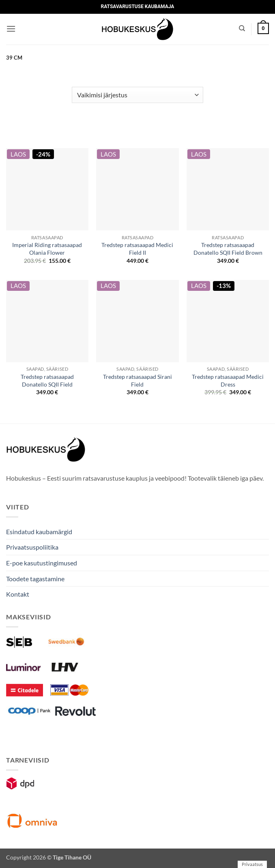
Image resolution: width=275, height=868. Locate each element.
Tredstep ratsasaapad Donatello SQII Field (47, 380)
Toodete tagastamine (35, 579)
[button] (11, 29)
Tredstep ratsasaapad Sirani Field (137, 380)
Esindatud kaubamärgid (39, 532)
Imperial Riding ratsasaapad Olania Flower (47, 249)
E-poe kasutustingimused (42, 563)
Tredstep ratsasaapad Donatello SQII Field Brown (228, 249)
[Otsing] (242, 28)
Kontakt (18, 594)
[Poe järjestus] (137, 95)
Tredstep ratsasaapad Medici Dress (228, 380)
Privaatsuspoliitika (32, 547)
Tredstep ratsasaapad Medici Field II (137, 249)
